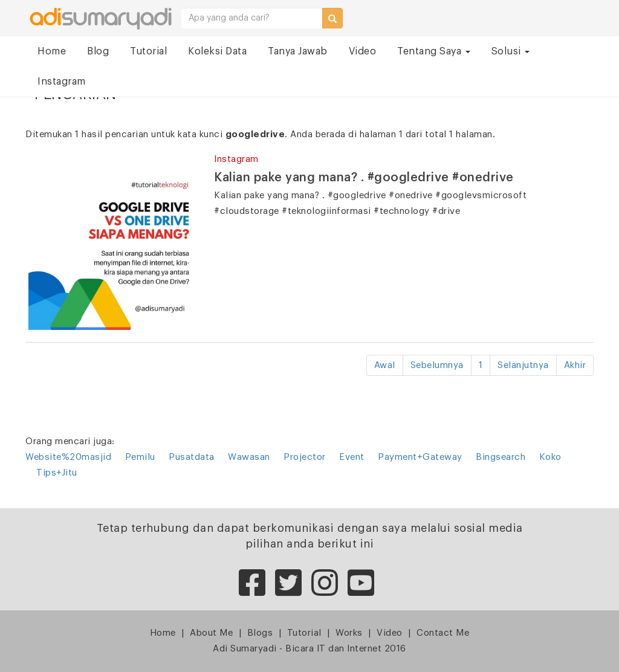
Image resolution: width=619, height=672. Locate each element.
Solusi (511, 51)
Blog (98, 51)
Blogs (260, 633)
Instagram (62, 82)
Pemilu (140, 457)
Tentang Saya (434, 51)
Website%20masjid (68, 457)
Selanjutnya (523, 365)
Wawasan (249, 457)
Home (52, 51)
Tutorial (148, 51)
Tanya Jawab (298, 51)
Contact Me (443, 633)
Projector (305, 457)
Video (363, 51)
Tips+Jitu (57, 473)
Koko (550, 457)
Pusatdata (192, 457)
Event (352, 457)
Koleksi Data (217, 51)
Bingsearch (501, 457)
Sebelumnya (437, 365)
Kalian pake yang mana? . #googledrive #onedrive (364, 178)
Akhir (575, 365)
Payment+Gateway (420, 457)
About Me (211, 633)
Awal (385, 365)
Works (349, 633)
